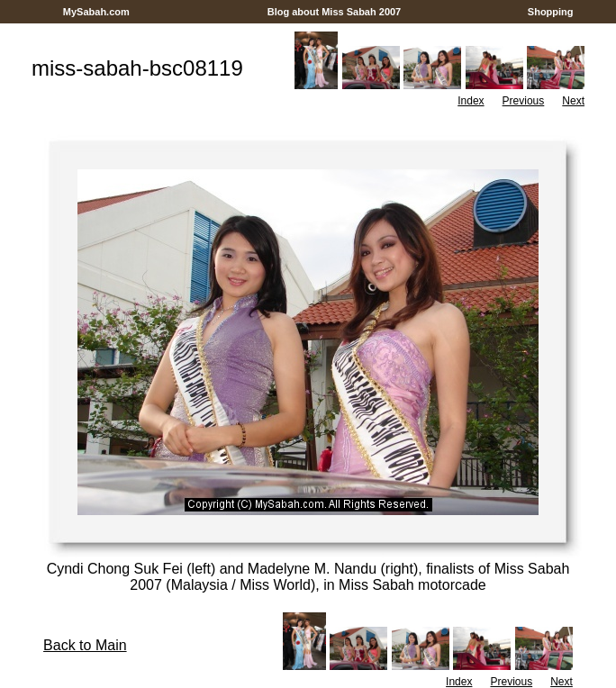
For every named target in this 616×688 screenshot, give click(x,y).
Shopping (551, 12)
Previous (524, 101)
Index (471, 101)
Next (573, 101)
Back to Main (85, 645)
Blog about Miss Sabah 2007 (335, 12)
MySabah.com (96, 12)
